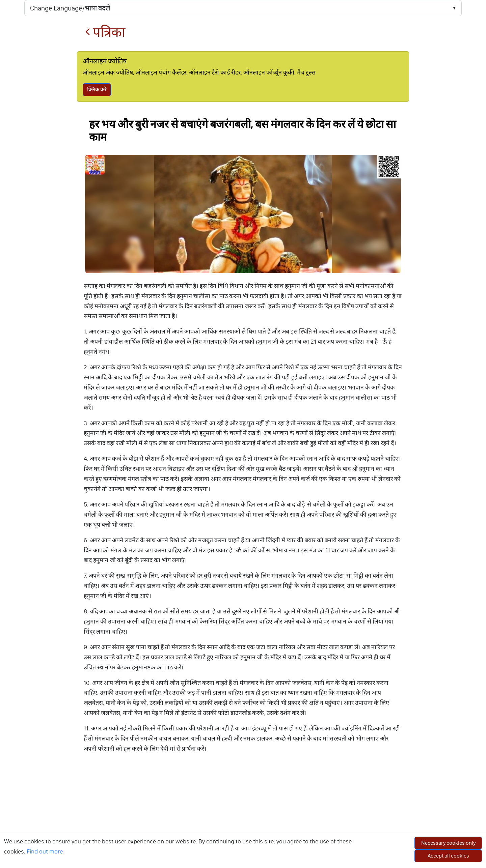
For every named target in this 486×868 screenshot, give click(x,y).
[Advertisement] (243, 817)
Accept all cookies (448, 856)
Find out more (45, 851)
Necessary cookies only (448, 843)
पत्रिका (105, 32)
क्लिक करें (97, 90)
